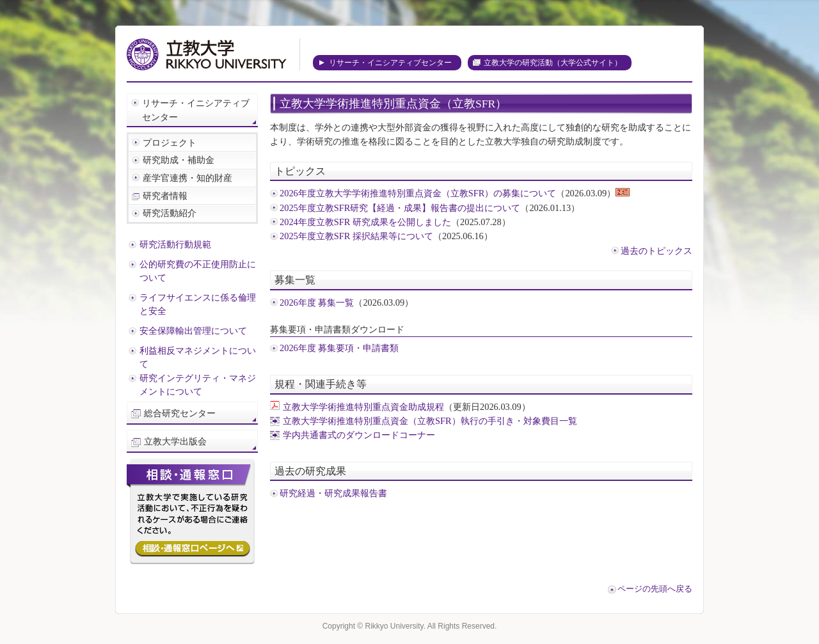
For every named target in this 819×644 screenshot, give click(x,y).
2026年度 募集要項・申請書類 (339, 348)
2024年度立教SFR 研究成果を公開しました (365, 222)
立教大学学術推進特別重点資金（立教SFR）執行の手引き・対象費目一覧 (430, 421)
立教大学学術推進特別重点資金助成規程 (363, 407)
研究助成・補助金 (179, 160)
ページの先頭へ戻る (655, 589)
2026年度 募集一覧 (317, 302)
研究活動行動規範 (175, 245)
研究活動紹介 (170, 213)
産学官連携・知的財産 (187, 178)
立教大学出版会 (175, 441)
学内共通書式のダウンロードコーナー (359, 435)
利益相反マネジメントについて (198, 357)
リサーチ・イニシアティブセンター (390, 63)
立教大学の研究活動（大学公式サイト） (553, 63)
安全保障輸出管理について (193, 331)
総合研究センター (180, 413)
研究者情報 (165, 196)
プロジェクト (170, 143)
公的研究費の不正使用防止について (198, 271)
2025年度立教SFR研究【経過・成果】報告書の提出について (400, 208)
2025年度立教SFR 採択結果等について (356, 236)
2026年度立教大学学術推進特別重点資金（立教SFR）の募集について (418, 193)
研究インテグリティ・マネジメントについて (198, 385)
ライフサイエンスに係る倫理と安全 (198, 304)
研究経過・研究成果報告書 (333, 493)
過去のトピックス (656, 251)
